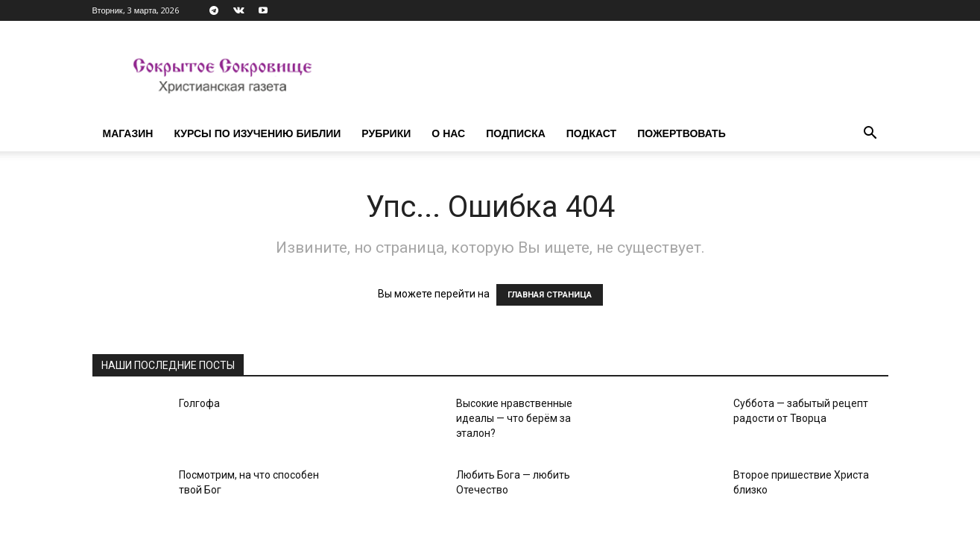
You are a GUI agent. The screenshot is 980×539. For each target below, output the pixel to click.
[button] (870, 135)
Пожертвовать (682, 133)
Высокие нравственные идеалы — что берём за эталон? (514, 418)
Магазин (128, 133)
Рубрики (386, 133)
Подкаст (591, 133)
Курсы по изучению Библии (257, 133)
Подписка (516, 133)
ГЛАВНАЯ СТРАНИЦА (550, 295)
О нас (448, 133)
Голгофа (199, 403)
